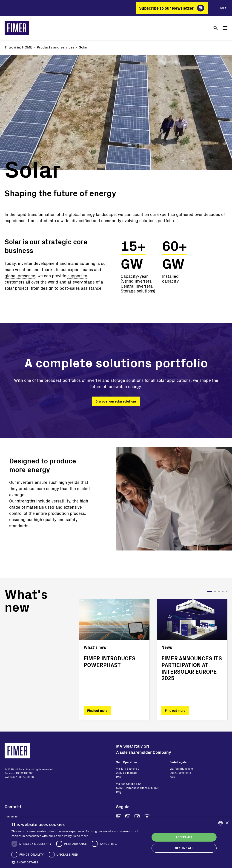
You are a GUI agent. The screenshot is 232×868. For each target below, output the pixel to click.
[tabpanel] (114, 660)
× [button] (227, 823)
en (222, 8)
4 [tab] (223, 592)
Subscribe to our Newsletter (166, 8)
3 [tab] (219, 592)
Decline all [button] (184, 848)
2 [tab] (215, 592)
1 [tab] (209, 592)
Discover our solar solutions (116, 401)
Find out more (97, 711)
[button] (79, 862)
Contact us (11, 817)
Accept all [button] (184, 837)
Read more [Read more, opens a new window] (81, 836)
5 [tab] (227, 592)
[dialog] (116, 843)
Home (27, 47)
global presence (20, 276)
